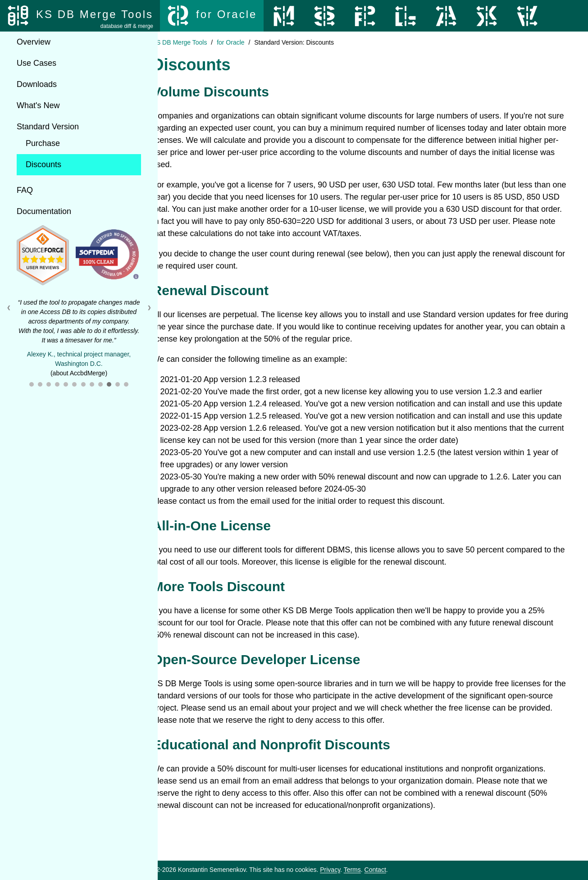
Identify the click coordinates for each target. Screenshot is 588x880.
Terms (378, 870)
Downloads (37, 84)
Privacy (355, 870)
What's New (38, 105)
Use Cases (36, 63)
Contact (401, 870)
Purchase (43, 143)
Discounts (43, 164)
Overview (34, 42)
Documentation (44, 211)
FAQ (25, 190)
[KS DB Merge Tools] (80, 16)
